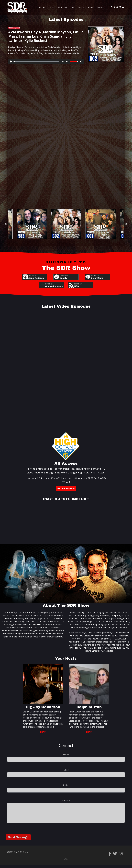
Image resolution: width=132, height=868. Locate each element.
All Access (63, 7)
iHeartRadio (97, 277)
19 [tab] (98, 241)
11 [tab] (68, 241)
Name (66, 754)
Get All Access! (66, 488)
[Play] (11, 61)
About (90, 7)
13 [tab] (75, 241)
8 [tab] (57, 241)
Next (126, 224)
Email (66, 770)
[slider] (36, 62)
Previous (6, 224)
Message (66, 801)
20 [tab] (102, 241)
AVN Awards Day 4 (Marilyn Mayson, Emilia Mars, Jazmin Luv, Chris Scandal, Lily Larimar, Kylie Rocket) (46, 36)
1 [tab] (30, 241)
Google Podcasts (51, 285)
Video (52, 7)
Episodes (41, 7)
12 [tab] (72, 241)
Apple (35, 277)
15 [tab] (83, 241)
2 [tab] (34, 241)
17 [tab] (91, 241)
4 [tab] (41, 241)
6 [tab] (49, 241)
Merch (81, 7)
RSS (81, 285)
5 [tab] (45, 241)
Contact (100, 7)
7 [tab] (53, 241)
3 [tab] (38, 241)
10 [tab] (64, 241)
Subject (66, 785)
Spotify (66, 277)
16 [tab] (87, 241)
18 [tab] (94, 241)
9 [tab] (60, 241)
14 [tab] (79, 241)
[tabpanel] (66, 224)
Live (73, 7)
